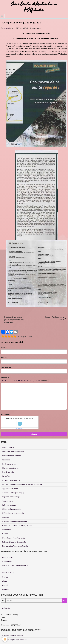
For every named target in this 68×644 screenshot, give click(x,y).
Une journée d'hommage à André (15, 546)
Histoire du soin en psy (11, 468)
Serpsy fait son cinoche (12, 456)
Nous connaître (8, 447)
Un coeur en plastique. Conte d (14, 640)
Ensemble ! (7, 460)
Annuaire (6, 589)
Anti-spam (6, 414)
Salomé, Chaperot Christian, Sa (14, 542)
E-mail (4, 358)
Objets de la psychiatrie (11, 509)
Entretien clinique (9, 505)
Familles (6, 517)
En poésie (6, 476)
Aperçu (45, 381)
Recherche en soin (10, 464)
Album (5, 581)
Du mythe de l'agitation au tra (14, 538)
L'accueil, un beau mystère (13, 635)
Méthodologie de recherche (13, 513)
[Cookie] (5, 639)
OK (65, 600)
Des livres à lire (8, 472)
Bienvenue (6, 530)
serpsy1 (7, 28)
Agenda (5, 585)
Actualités (6, 608)
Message (5, 377)
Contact (5, 534)
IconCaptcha (19, 428)
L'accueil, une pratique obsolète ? (15, 521)
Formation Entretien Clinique (13, 452)
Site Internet (6, 367)
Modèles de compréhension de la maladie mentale (22, 484)
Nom (3, 347)
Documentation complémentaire (15, 565)
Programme (7, 561)
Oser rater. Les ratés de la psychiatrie (17, 526)
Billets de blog (8, 573)
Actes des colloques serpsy (13, 493)
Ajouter (34, 434)
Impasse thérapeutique (11, 497)
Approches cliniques (10, 489)
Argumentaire (8, 557)
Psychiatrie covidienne (11, 480)
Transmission (7, 501)
